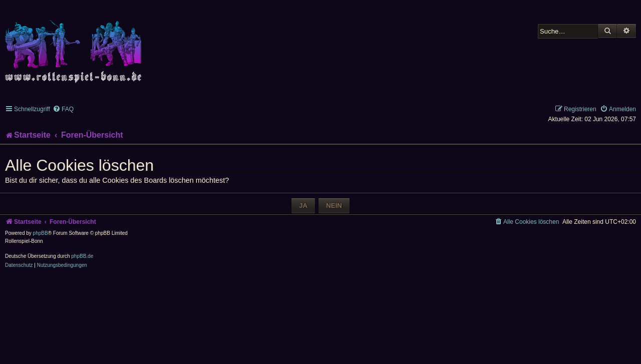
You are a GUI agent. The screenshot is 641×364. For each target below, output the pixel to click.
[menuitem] (63, 109)
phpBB (41, 233)
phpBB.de (82, 256)
